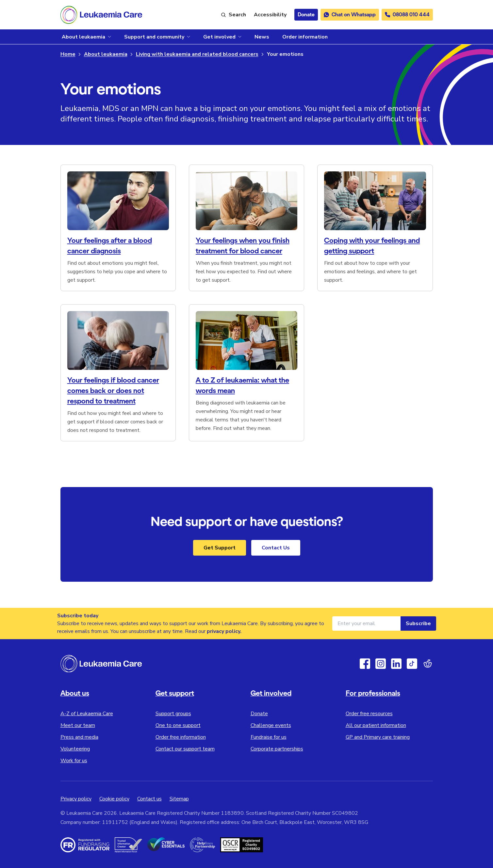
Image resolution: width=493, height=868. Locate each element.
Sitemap (179, 799)
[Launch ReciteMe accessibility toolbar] (270, 15)
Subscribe (418, 623)
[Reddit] (428, 664)
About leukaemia (106, 54)
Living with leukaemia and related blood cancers (197, 54)
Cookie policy (114, 799)
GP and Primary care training (378, 737)
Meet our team (78, 725)
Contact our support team (185, 749)
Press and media (79, 737)
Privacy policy (76, 799)
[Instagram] (381, 664)
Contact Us (276, 548)
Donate (259, 714)
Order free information (181, 737)
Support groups (173, 714)
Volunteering (75, 749)
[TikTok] (412, 664)
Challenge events (271, 725)
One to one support (178, 725)
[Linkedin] (396, 664)
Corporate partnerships (277, 749)
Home (68, 54)
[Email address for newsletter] (366, 623)
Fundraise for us (269, 737)
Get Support (220, 548)
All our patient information (376, 725)
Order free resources (369, 714)
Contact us (149, 799)
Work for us (74, 761)
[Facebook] (365, 664)
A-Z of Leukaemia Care (87, 714)
